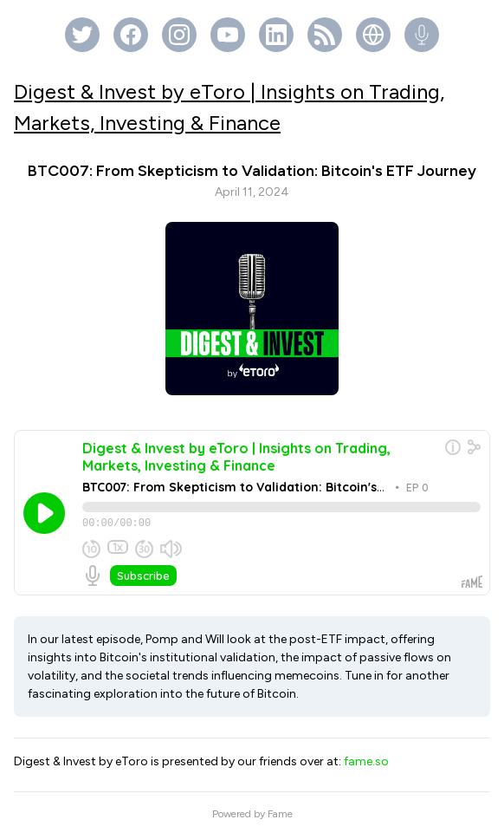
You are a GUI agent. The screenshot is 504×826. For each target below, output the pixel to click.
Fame (280, 804)
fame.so (366, 752)
